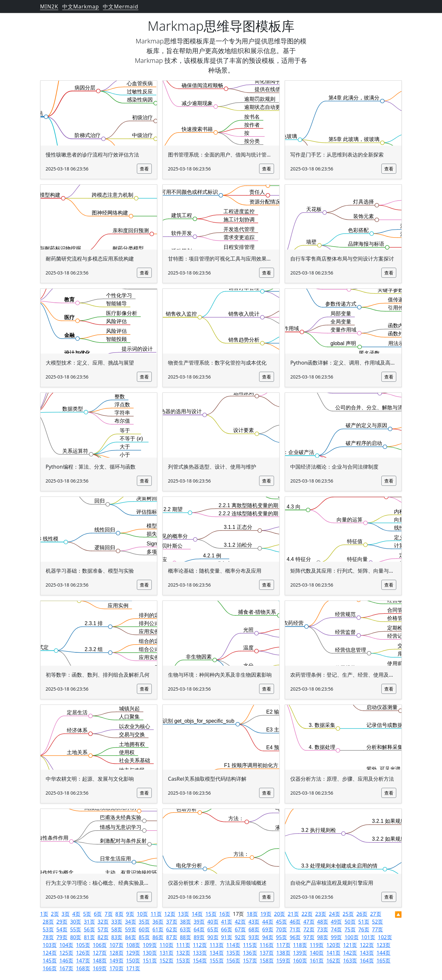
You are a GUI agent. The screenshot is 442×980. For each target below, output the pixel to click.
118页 (300, 945)
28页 (48, 922)
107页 (116, 945)
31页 (89, 922)
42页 (240, 922)
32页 (103, 922)
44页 (268, 922)
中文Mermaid (120, 6)
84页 (130, 937)
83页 (117, 937)
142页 (350, 953)
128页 (116, 953)
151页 (150, 961)
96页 (295, 937)
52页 (377, 922)
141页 (333, 953)
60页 (144, 929)
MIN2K (49, 6)
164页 (367, 961)
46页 (295, 922)
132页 (183, 953)
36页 (158, 922)
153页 (183, 961)
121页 (350, 945)
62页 (172, 929)
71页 (295, 929)
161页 (317, 961)
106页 (100, 945)
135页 (233, 953)
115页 (250, 945)
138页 (283, 953)
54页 (62, 929)
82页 (103, 937)
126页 (83, 953)
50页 (350, 922)
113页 (216, 945)
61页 (158, 929)
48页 (323, 922)
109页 (150, 945)
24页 (334, 914)
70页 (281, 929)
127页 (100, 953)
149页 (116, 961)
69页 (268, 929)
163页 (350, 961)
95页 (281, 937)
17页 (238, 914)
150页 (133, 961)
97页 (309, 937)
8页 (119, 914)
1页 (44, 914)
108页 (133, 945)
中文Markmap (81, 6)
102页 (385, 937)
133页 (200, 953)
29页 (62, 922)
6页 (98, 914)
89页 (199, 937)
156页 (233, 961)
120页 (333, 945)
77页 (377, 929)
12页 (170, 914)
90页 (213, 937)
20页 (280, 914)
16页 (225, 914)
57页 (103, 929)
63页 (185, 929)
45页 (281, 922)
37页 (172, 922)
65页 (213, 929)
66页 (227, 929)
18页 (252, 914)
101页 (368, 937)
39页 (199, 922)
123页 (383, 945)
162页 (333, 961)
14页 (197, 914)
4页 (76, 914)
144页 (383, 953)
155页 (216, 961)
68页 (254, 929)
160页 (300, 961)
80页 (76, 937)
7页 (108, 914)
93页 (254, 937)
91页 (227, 937)
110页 (167, 945)
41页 (227, 922)
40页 (213, 922)
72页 (309, 929)
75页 (350, 929)
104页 (66, 945)
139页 (300, 953)
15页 (211, 914)
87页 (172, 937)
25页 (348, 914)
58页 (117, 929)
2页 (55, 914)
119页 (317, 945)
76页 (364, 929)
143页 (367, 953)
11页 (156, 914)
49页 (336, 922)
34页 (130, 922)
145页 (50, 961)
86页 (158, 937)
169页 (100, 968)
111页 (183, 945)
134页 (216, 953)
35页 (144, 922)
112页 (200, 945)
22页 (307, 914)
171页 (133, 968)
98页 (323, 937)
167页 (66, 968)
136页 (250, 953)
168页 (83, 968)
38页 (185, 922)
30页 (76, 922)
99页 (336, 937)
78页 (48, 937)
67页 (240, 929)
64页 (199, 929)
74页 (336, 929)
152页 (167, 961)
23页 (321, 914)
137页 (267, 953)
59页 (130, 929)
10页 (142, 914)
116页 (267, 945)
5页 (87, 914)
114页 (233, 945)
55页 (76, 929)
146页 (66, 961)
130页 (150, 953)
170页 (116, 968)
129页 (133, 953)
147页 (83, 961)
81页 (89, 937)
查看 (144, 169)
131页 (167, 953)
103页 (50, 945)
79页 (62, 937)
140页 (317, 953)
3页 (66, 914)
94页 (268, 937)
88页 (185, 937)
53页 (48, 929)
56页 (89, 929)
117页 (283, 945)
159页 (283, 961)
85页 (144, 937)
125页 (66, 953)
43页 (254, 922)
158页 (267, 961)
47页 (309, 922)
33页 (117, 922)
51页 (364, 922)
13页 (184, 914)
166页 (50, 968)
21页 (293, 914)
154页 (200, 961)
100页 (351, 937)
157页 (250, 961)
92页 (240, 937)
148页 (100, 961)
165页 (383, 961)
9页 (130, 914)
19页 (266, 914)
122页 (367, 945)
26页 (362, 914)
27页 (376, 914)
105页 (83, 945)
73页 (323, 929)
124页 (50, 953)
